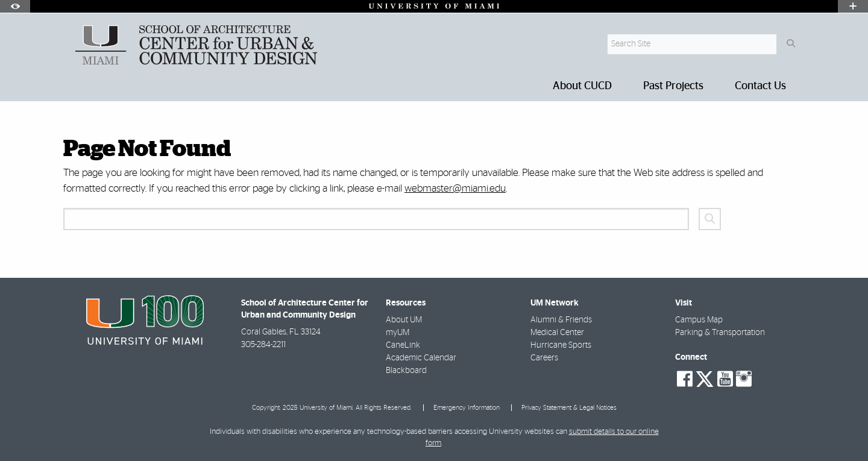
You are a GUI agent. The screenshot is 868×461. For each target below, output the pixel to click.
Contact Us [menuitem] (760, 86)
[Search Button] (791, 44)
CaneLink (403, 345)
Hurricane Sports (561, 345)
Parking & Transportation (720, 333)
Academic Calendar (421, 358)
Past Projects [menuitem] (673, 86)
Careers (544, 358)
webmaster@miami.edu (455, 188)
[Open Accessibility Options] (15, 6)
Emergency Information (467, 408)
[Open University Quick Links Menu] (853, 6)
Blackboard (406, 371)
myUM (398, 333)
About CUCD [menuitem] (582, 86)
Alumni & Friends (561, 320)
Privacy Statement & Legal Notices (569, 408)
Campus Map (699, 320)
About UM (404, 320)
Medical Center (557, 333)
